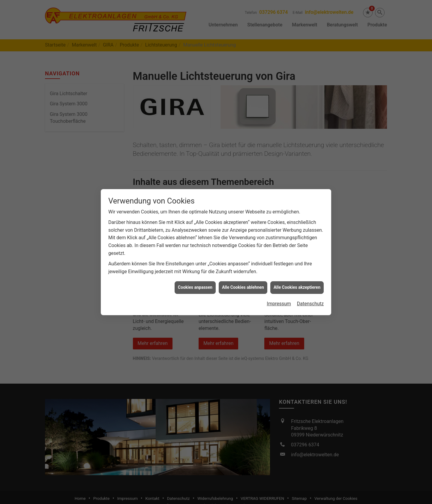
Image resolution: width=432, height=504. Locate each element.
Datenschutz (310, 298)
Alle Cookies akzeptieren (297, 282)
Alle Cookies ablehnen (243, 282)
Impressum (279, 298)
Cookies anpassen (195, 282)
